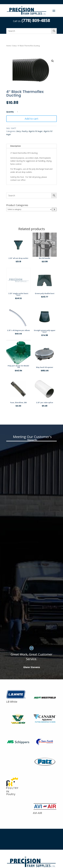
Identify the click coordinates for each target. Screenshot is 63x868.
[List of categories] (29, 209)
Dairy (14, 46)
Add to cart (32, 119)
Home (9, 46)
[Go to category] (54, 209)
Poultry (25, 131)
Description (16, 146)
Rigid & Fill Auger (36, 131)
